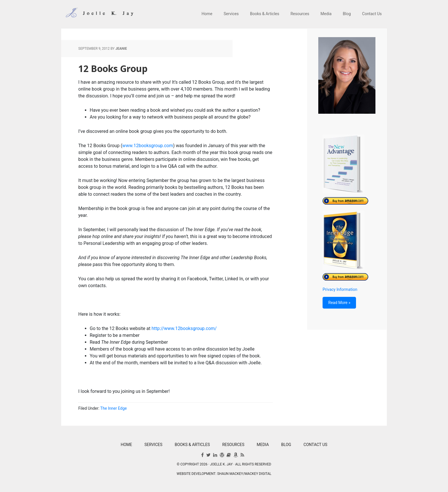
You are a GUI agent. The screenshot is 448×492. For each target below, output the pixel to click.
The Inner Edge (114, 408)
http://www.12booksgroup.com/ (184, 328)
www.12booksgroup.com (148, 146)
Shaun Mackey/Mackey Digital (244, 474)
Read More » (339, 303)
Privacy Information (340, 289)
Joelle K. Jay (98, 14)
